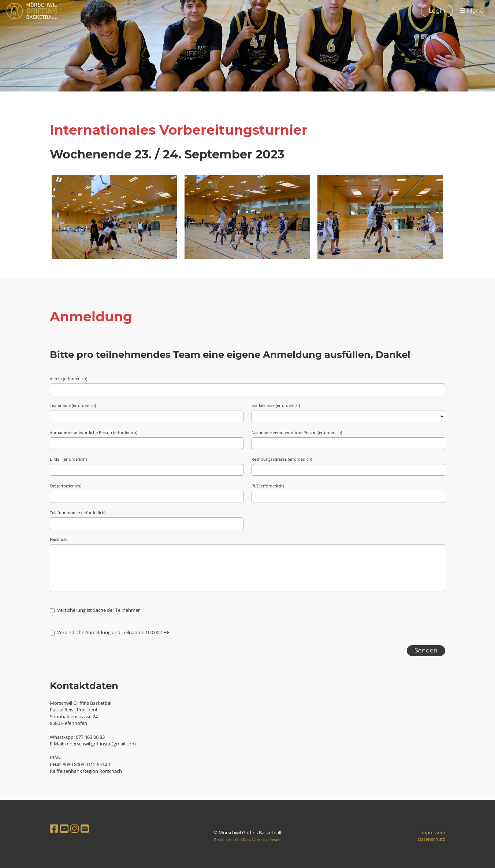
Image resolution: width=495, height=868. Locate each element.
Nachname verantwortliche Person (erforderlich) (297, 432)
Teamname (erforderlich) (73, 405)
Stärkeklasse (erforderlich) (276, 405)
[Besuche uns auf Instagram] (75, 828)
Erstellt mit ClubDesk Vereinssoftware (247, 839)
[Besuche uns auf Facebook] (54, 828)
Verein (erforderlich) (68, 379)
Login (437, 11)
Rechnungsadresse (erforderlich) (282, 459)
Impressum (433, 833)
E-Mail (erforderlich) (68, 459)
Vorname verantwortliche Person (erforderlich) (94, 432)
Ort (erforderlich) (66, 486)
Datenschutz (431, 839)
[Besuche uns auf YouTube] (64, 828)
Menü (472, 11)
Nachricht (59, 539)
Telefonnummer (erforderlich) (78, 512)
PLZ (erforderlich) (268, 486)
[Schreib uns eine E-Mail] (85, 828)
